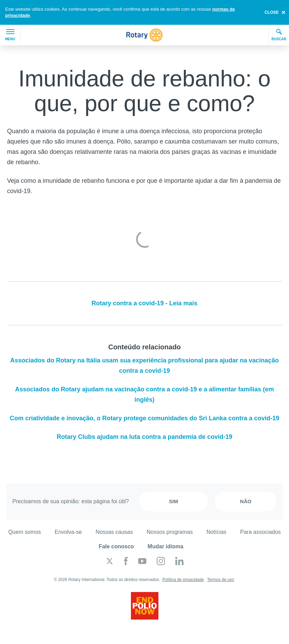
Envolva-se (68, 532)
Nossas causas (114, 532)
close (272, 12)
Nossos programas (170, 532)
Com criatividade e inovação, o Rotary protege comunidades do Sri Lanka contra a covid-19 (144, 418)
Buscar (279, 35)
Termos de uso (221, 580)
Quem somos (25, 532)
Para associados (260, 532)
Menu (10, 35)
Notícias (216, 532)
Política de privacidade (183, 580)
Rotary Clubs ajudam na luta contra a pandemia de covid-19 (144, 437)
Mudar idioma (166, 546)
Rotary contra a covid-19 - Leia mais (144, 303)
